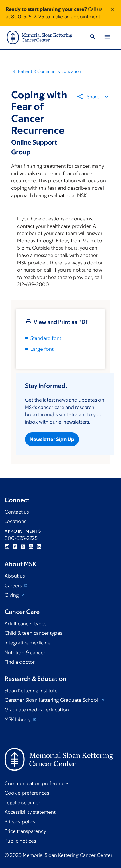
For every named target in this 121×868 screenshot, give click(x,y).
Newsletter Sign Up (52, 440)
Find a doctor (20, 662)
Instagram (7, 547)
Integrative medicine (28, 643)
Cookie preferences (27, 793)
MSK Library (18, 719)
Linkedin (39, 547)
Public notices (20, 841)
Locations (15, 521)
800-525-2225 (28, 17)
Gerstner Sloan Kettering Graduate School (52, 700)
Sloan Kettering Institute (31, 691)
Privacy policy (20, 822)
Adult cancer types (26, 624)
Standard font (46, 338)
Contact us (17, 512)
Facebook (15, 547)
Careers (14, 586)
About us (15, 576)
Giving (12, 595)
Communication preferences (37, 783)
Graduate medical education (37, 710)
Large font (42, 349)
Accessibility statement (30, 812)
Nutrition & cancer (25, 653)
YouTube (31, 547)
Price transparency (25, 831)
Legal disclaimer (22, 803)
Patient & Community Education (50, 71)
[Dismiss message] (112, 13)
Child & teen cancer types (33, 633)
